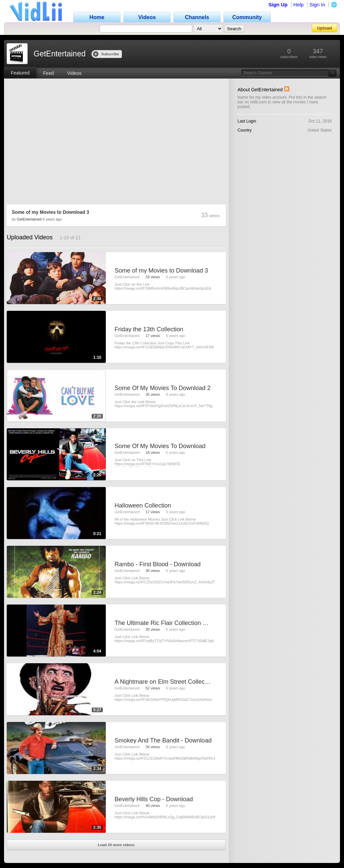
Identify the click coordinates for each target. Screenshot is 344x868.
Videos (74, 73)
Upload (325, 28)
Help (298, 5)
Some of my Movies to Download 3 (50, 212)
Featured (20, 73)
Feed (48, 73)
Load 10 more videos (116, 845)
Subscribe (106, 54)
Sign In (317, 5)
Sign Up (278, 5)
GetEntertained (29, 219)
